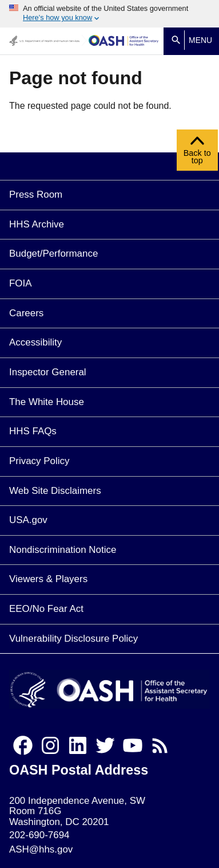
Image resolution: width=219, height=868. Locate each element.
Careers (26, 313)
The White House (47, 402)
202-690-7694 (39, 835)
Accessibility (35, 342)
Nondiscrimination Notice (63, 550)
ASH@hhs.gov (41, 849)
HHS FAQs (33, 431)
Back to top (197, 153)
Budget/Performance (53, 254)
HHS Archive (37, 224)
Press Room (36, 195)
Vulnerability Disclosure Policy (73, 639)
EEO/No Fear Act (46, 609)
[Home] (124, 41)
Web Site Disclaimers (55, 491)
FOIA (21, 283)
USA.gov (28, 520)
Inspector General (48, 372)
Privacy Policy (39, 461)
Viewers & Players (48, 579)
